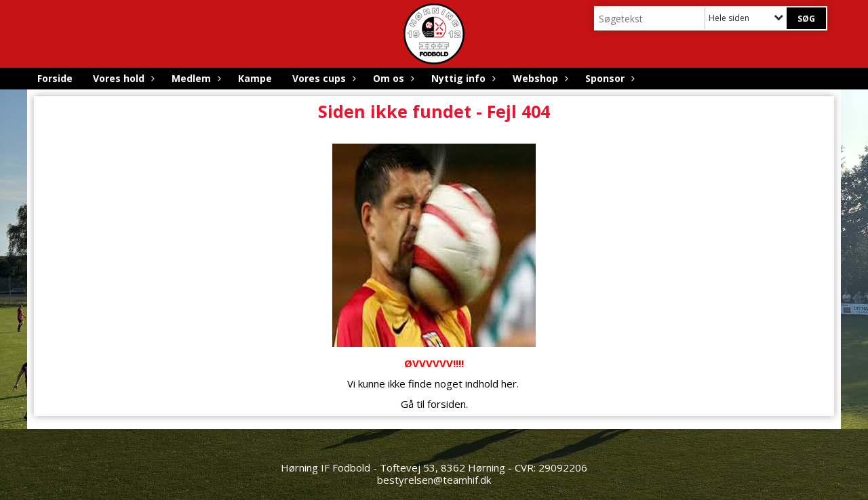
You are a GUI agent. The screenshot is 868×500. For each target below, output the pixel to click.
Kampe (255, 78)
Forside (55, 78)
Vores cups (322, 78)
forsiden (447, 404)
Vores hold (122, 78)
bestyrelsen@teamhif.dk (434, 480)
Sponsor (608, 78)
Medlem (195, 78)
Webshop (539, 78)
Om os (392, 78)
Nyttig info (462, 78)
